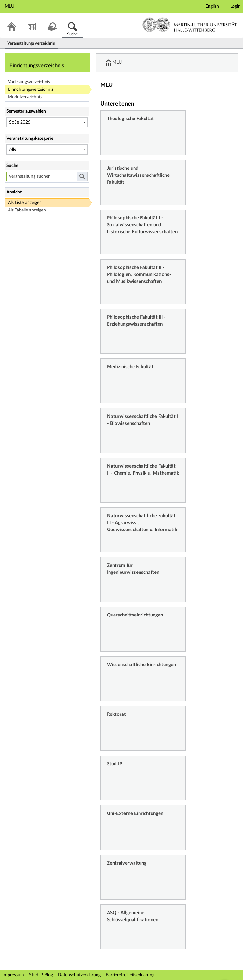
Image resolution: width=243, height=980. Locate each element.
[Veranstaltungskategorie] (47, 150)
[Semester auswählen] (47, 122)
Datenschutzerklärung (79, 975)
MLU (117, 63)
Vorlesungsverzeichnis (29, 82)
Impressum (13, 975)
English (212, 6)
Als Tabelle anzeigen (27, 210)
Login (235, 6)
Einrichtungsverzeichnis (31, 89)
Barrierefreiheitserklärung (130, 975)
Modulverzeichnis (25, 97)
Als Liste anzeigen (25, 203)
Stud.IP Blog (41, 975)
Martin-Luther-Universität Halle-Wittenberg (190, 25)
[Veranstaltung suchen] (42, 176)
